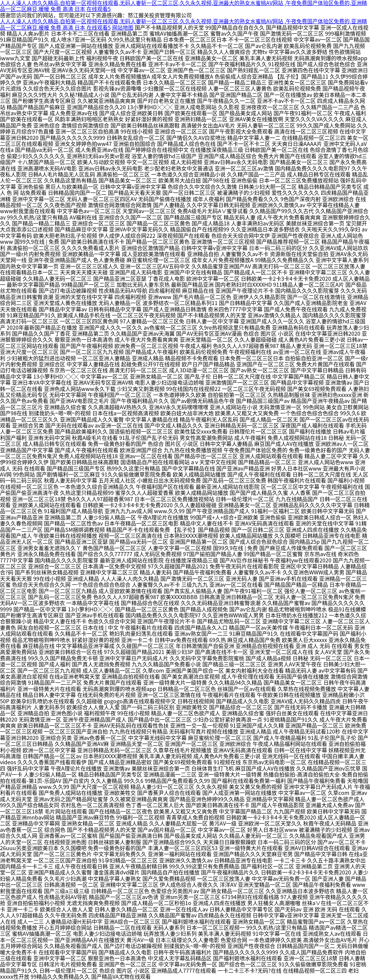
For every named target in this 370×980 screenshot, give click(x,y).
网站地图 (123, 28)
